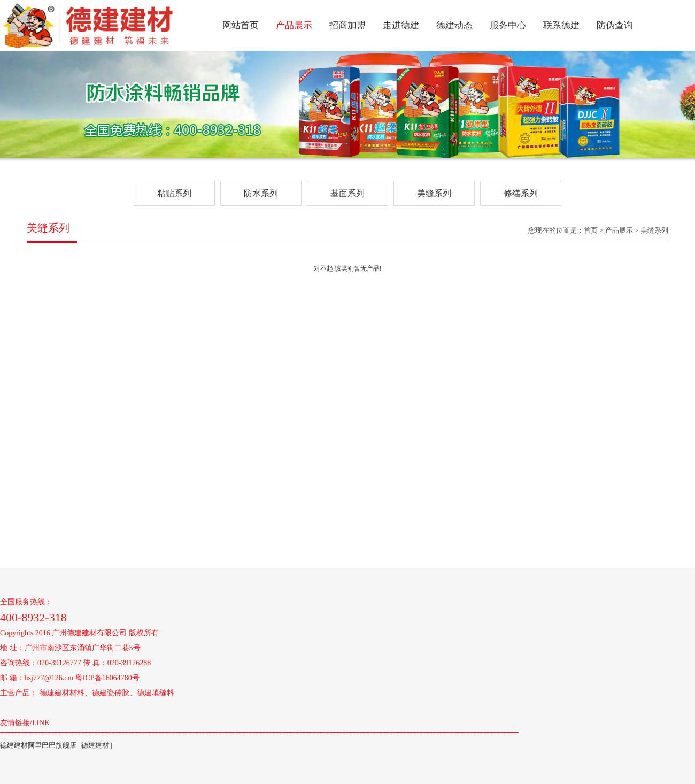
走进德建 (401, 25)
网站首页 (241, 25)
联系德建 (561, 25)
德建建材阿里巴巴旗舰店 (38, 745)
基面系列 (347, 193)
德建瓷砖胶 (111, 693)
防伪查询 (615, 25)
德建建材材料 (62, 693)
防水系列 (261, 193)
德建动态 (454, 25)
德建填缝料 (156, 693)
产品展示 (294, 25)
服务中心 (508, 25)
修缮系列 (521, 193)
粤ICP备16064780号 (107, 678)
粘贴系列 (174, 193)
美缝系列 (434, 193)
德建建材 (95, 745)
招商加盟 (347, 25)
